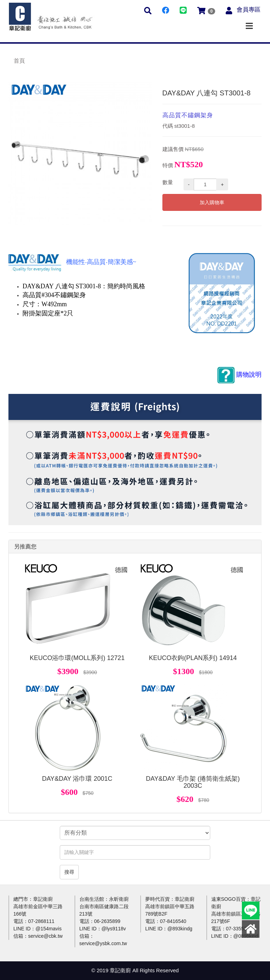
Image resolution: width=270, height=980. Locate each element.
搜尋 (69, 872)
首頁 (19, 61)
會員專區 (249, 10)
